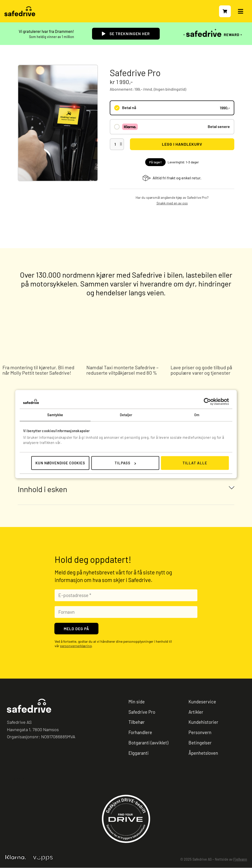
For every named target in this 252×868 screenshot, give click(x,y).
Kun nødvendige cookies (60, 463)
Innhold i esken (42, 489)
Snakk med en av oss (172, 203)
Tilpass (125, 463)
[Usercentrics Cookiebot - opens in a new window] (207, 401)
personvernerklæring (76, 646)
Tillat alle (195, 463)
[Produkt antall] (117, 144)
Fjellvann (240, 860)
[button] (126, 489)
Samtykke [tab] (55, 415)
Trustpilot (16, 779)
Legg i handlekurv (182, 144)
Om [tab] (197, 415)
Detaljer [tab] (126, 415)
